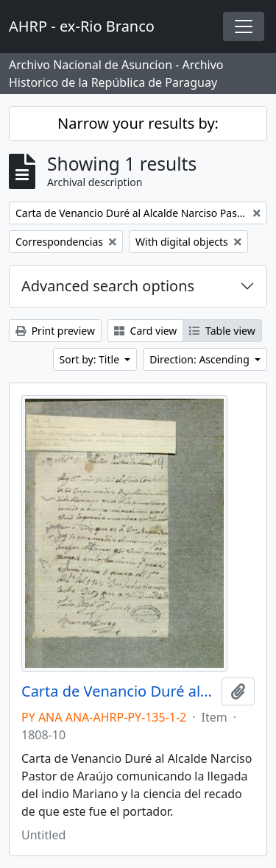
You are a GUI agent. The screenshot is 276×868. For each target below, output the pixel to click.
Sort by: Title (91, 359)
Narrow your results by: (138, 123)
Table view (222, 331)
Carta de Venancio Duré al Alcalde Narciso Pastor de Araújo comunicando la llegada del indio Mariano (118, 691)
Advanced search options (108, 286)
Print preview (55, 331)
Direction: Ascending (201, 359)
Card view (145, 331)
